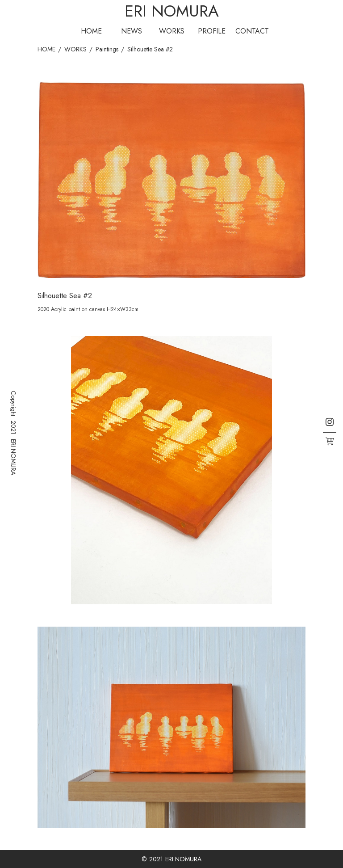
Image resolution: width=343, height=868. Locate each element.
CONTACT (252, 31)
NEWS (132, 31)
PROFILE (212, 31)
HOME (91, 31)
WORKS (172, 31)
